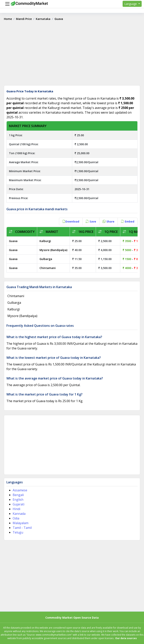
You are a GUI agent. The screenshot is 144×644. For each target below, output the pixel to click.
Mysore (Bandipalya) (53, 250)
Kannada (19, 514)
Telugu (18, 532)
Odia (16, 518)
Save (91, 221)
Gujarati (18, 504)
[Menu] (6, 4)
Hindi (16, 509)
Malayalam (21, 523)
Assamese (20, 490)
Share (108, 221)
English (18, 500)
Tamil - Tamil (22, 528)
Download (71, 221)
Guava (13, 241)
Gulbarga (46, 259)
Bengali (18, 495)
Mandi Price (24, 19)
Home (8, 19)
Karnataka (43, 19)
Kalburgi (45, 241)
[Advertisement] (72, 54)
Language (131, 4)
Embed (128, 221)
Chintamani (48, 268)
